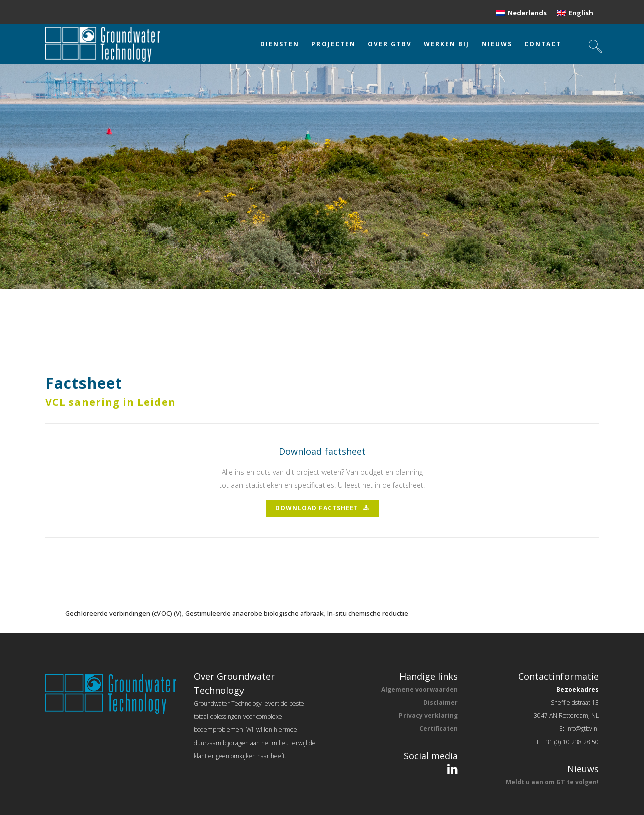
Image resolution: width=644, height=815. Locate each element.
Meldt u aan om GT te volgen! (552, 782)
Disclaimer (440, 703)
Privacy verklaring (428, 716)
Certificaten (438, 729)
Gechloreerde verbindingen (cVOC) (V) (124, 613)
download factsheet (322, 508)
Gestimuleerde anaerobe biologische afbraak (254, 613)
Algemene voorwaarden (420, 689)
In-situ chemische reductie (368, 613)
